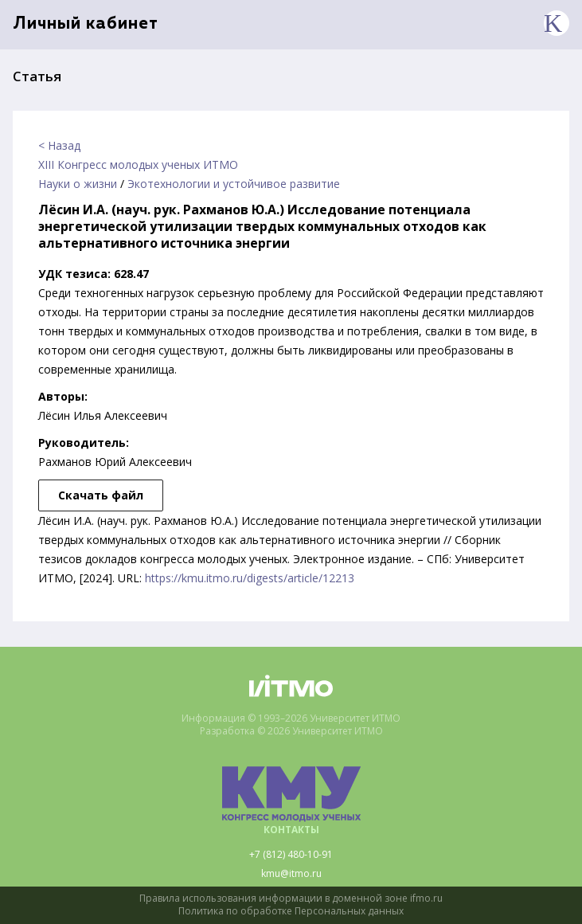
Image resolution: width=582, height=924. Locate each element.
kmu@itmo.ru (291, 874)
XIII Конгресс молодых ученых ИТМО (138, 164)
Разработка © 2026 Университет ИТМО (291, 731)
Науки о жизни (78, 184)
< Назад (59, 145)
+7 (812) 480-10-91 (291, 855)
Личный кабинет (86, 24)
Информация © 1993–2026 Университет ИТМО (291, 718)
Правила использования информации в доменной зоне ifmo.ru (291, 899)
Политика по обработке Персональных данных (291, 911)
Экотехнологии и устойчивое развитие (234, 184)
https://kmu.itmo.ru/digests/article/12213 (250, 578)
